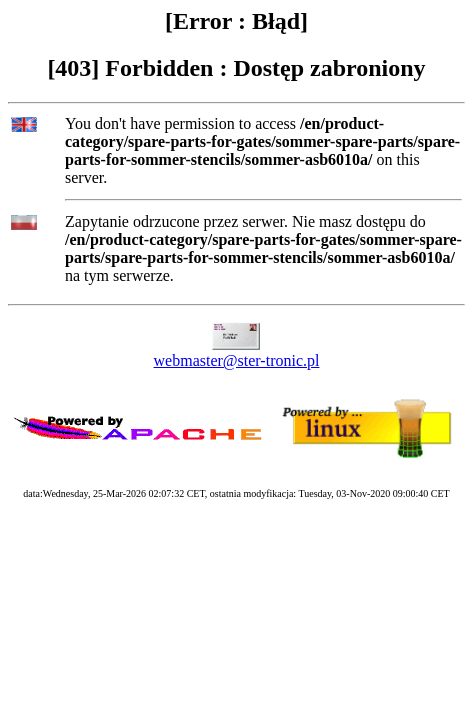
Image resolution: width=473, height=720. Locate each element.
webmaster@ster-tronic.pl (237, 360)
